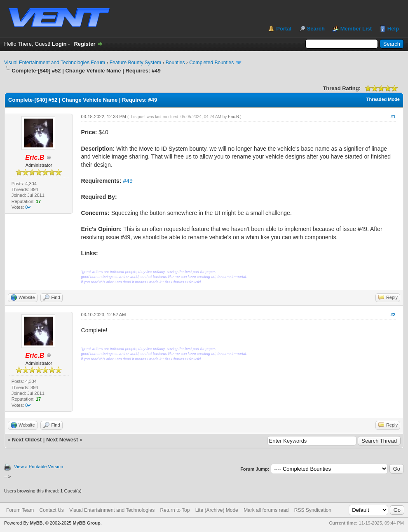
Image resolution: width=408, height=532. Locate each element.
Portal (284, 29)
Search (316, 29)
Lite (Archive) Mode (217, 510)
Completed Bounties (211, 63)
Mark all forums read (266, 510)
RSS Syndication (313, 510)
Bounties (175, 63)
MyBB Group (86, 523)
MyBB (36, 523)
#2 (393, 315)
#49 (128, 181)
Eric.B (233, 117)
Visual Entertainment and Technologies (112, 510)
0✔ (28, 207)
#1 (393, 117)
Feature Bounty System (135, 63)
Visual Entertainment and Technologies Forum (55, 63)
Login (59, 44)
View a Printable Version (39, 467)
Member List (356, 29)
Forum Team (20, 510)
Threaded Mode (383, 99)
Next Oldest (27, 440)
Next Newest (62, 440)
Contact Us (51, 510)
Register (84, 44)
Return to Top (175, 510)
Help (393, 29)
